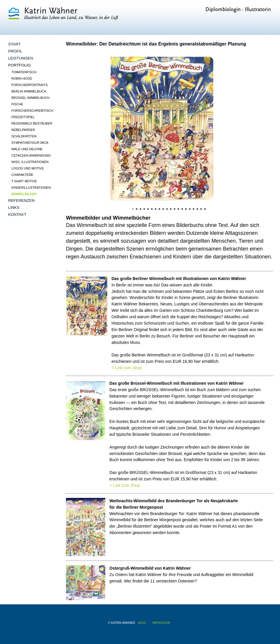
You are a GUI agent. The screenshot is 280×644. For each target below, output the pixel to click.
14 (182, 209)
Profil (15, 51)
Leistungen (21, 58)
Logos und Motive (28, 168)
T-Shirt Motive (24, 181)
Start (14, 44)
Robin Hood (22, 78)
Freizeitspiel (23, 117)
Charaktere (22, 175)
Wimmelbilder (24, 194)
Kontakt (17, 215)
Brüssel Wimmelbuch (30, 98)
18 (197, 209)
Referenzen (21, 201)
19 (201, 209)
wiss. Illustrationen (30, 162)
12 (175, 209)
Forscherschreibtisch (32, 111)
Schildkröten (24, 136)
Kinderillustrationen (31, 188)
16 (190, 209)
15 (186, 209)
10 (167, 209)
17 (194, 209)
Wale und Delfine (27, 149)
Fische (17, 104)
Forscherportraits (29, 85)
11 (171, 209)
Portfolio (19, 65)
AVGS (142, 623)
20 (205, 209)
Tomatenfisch (24, 72)
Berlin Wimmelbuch (29, 91)
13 (178, 209)
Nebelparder (23, 130)
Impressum (161, 623)
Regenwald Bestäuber (32, 123)
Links (14, 208)
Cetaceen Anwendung (31, 155)
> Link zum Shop (127, 368)
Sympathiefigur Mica (30, 143)
